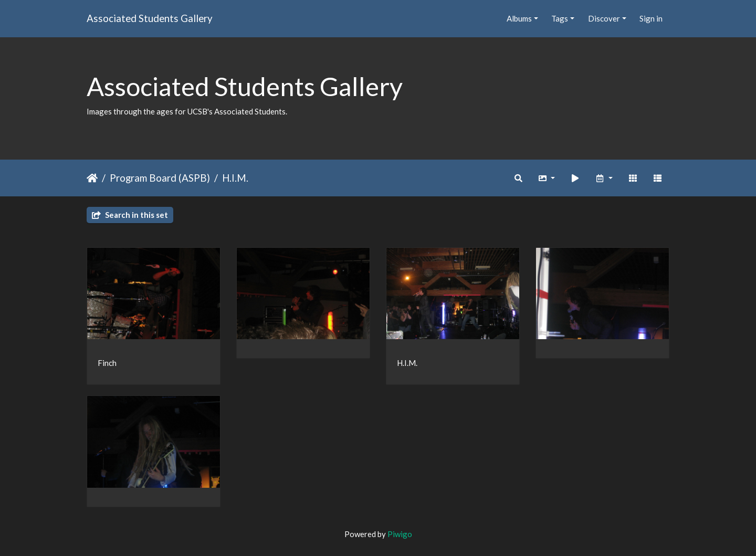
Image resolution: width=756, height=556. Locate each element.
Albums (519, 18)
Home (92, 178)
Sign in (651, 18)
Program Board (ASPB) (160, 178)
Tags (560, 18)
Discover (604, 18)
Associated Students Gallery (150, 18)
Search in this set (130, 215)
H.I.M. (235, 178)
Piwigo (400, 534)
